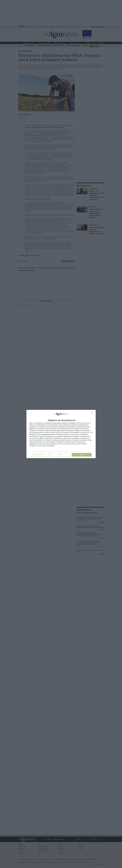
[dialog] (61, 434)
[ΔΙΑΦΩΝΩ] (92, 413)
